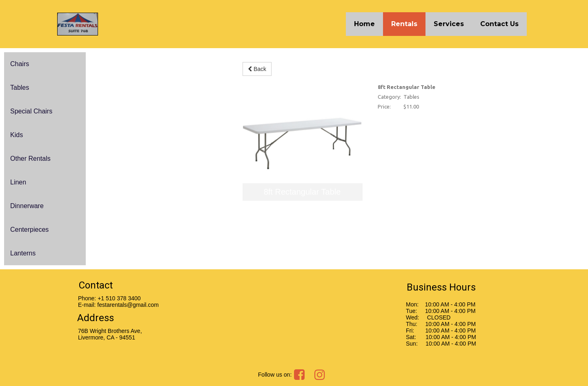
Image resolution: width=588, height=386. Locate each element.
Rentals (404, 24)
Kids (17, 135)
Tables (20, 88)
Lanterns (23, 253)
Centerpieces (29, 230)
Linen (18, 182)
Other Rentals (30, 159)
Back (257, 69)
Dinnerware (27, 206)
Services (449, 24)
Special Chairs (31, 111)
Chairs (20, 64)
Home (364, 24)
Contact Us (499, 24)
